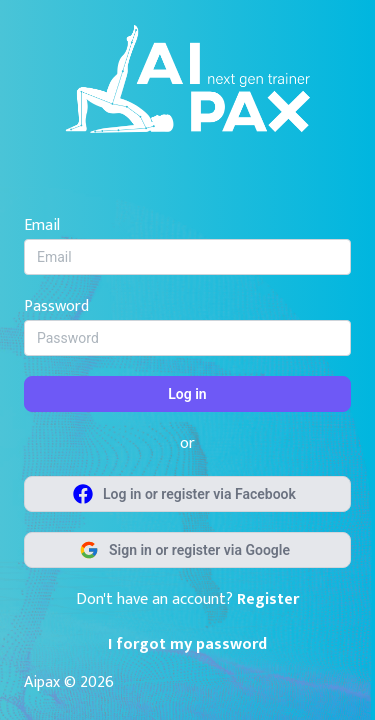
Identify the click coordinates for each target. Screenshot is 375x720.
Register (268, 599)
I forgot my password (187, 644)
